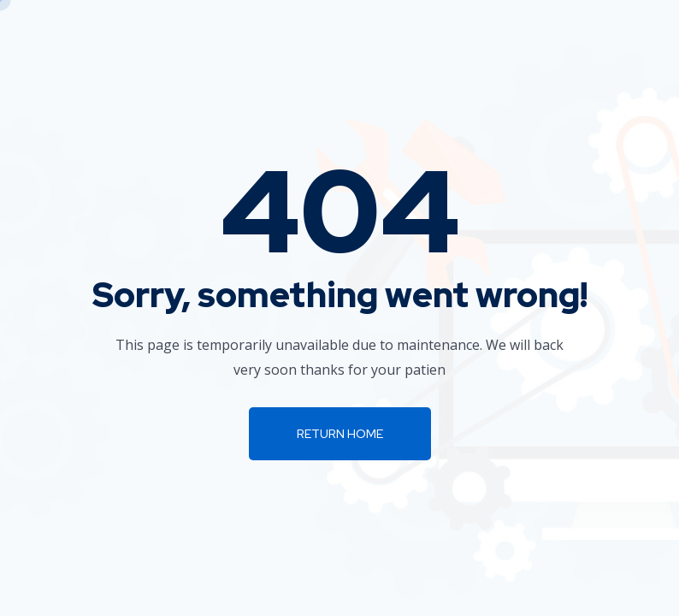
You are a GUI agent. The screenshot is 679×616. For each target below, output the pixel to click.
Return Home (340, 434)
